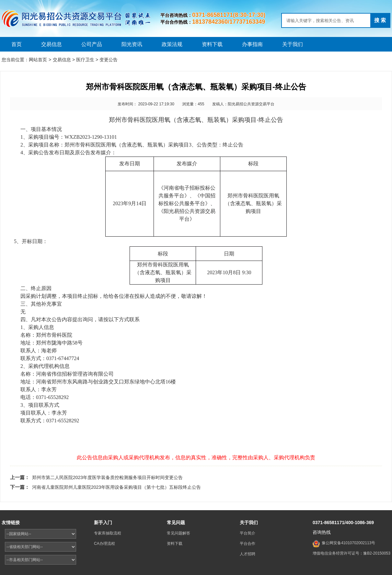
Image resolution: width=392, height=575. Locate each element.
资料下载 (212, 44)
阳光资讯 (132, 44)
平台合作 (248, 544)
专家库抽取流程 (108, 533)
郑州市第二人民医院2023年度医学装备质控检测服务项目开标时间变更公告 (107, 477)
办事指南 (252, 44)
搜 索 (380, 20)
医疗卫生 (85, 60)
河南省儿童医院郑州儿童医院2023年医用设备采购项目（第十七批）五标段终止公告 (116, 487)
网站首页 (38, 60)
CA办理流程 (104, 544)
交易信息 (52, 44)
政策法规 (172, 44)
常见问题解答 (179, 533)
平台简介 (248, 533)
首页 (17, 44)
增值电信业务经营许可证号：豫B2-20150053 (352, 553)
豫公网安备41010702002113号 (348, 543)
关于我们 (293, 44)
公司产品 (92, 44)
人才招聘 (248, 554)
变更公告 (109, 60)
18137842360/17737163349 (229, 22)
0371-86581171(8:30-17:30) (229, 15)
